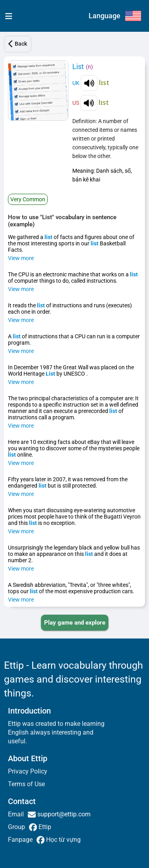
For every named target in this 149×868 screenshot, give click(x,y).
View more (21, 258)
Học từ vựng (63, 840)
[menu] (7, 16)
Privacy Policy (28, 771)
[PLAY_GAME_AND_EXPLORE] (75, 623)
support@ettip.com (63, 814)
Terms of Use (26, 784)
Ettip (44, 827)
